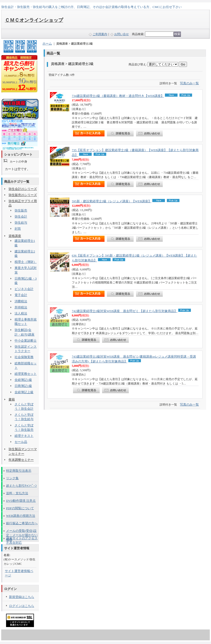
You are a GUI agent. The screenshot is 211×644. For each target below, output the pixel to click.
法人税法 (21, 313)
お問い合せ (122, 34)
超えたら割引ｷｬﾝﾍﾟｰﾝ (21, 486)
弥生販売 (21, 210)
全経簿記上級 (24, 392)
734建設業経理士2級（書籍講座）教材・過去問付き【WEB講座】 (118, 96)
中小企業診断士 (26, 341)
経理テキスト (24, 436)
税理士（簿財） (26, 262)
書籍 (12, 399)
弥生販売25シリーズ (23, 195)
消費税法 (21, 301)
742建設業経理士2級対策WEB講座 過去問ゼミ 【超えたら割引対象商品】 (125, 311)
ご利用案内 (100, 34)
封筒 (18, 229)
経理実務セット (26, 374)
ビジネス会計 (24, 289)
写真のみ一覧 (189, 83)
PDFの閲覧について (20, 508)
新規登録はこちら (22, 597)
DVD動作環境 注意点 (21, 501)
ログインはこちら (22, 606)
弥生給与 (21, 223)
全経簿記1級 (23, 380)
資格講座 (15, 236)
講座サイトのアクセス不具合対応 (22, 539)
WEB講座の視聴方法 (21, 516)
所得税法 (21, 307)
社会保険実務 (24, 357)
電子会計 (21, 295)
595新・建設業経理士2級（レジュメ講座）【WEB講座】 (112, 201)
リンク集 (12, 478)
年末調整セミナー (21, 460)
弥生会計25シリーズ (23, 189)
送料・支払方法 (17, 493)
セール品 (21, 442)
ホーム (47, 43)
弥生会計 (21, 216)
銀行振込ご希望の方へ (22, 523)
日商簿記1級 (23, 386)
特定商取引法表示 (19, 471)
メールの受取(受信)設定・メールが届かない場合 (22, 532)
